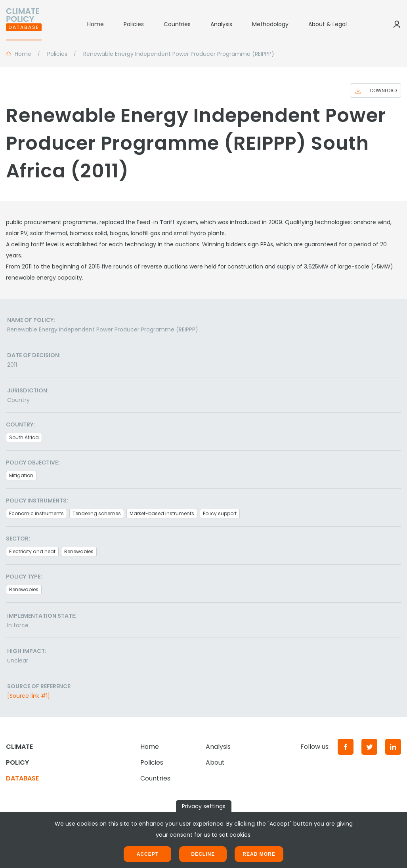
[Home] (24, 24)
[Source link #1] (29, 696)
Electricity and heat (32, 551)
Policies (134, 24)
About (215, 762)
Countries (177, 24)
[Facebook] (346, 747)
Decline (203, 854)
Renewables (79, 551)
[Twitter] (369, 747)
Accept (148, 854)
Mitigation (21, 475)
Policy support (220, 513)
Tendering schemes (97, 513)
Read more (259, 854)
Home (96, 24)
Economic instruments (36, 513)
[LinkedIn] (393, 747)
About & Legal (328, 24)
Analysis (221, 24)
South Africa (24, 437)
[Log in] (397, 24)
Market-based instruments (162, 513)
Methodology (270, 24)
